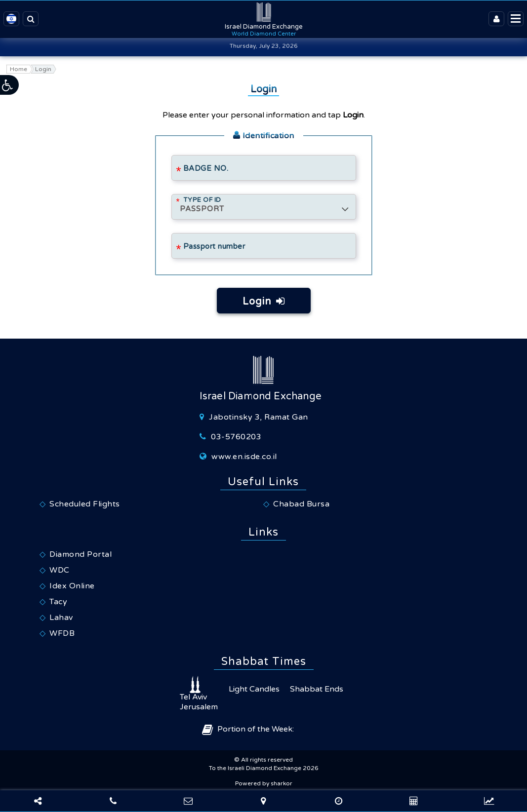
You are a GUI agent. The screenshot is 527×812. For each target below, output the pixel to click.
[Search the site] (31, 19)
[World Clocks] (414, 801)
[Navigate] (263, 801)
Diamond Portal (81, 554)
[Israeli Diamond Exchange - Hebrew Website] (11, 19)
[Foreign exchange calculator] (339, 801)
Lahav (61, 618)
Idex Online (72, 586)
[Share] (38, 801)
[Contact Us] (188, 801)
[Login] (496, 19)
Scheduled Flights (85, 504)
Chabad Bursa (301, 504)
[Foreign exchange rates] (489, 801)
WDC (60, 570)
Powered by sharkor (264, 783)
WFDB (62, 633)
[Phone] (113, 801)
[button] (10, 85)
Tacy (58, 602)
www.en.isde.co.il (244, 457)
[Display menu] (516, 19)
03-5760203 (236, 437)
